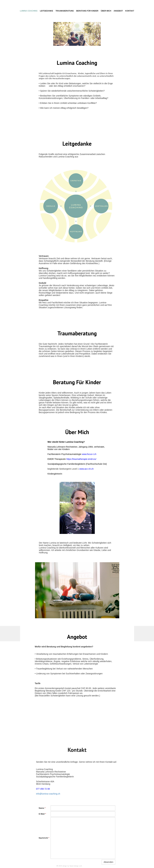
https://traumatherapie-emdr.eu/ (81, 459)
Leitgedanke (47, 11)
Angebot (118, 11)
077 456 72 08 (43, 789)
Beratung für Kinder (87, 11)
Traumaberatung (65, 11)
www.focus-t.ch (89, 454)
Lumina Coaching (29, 11)
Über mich (106, 11)
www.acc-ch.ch (86, 469)
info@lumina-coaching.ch (48, 794)
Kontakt (130, 11)
